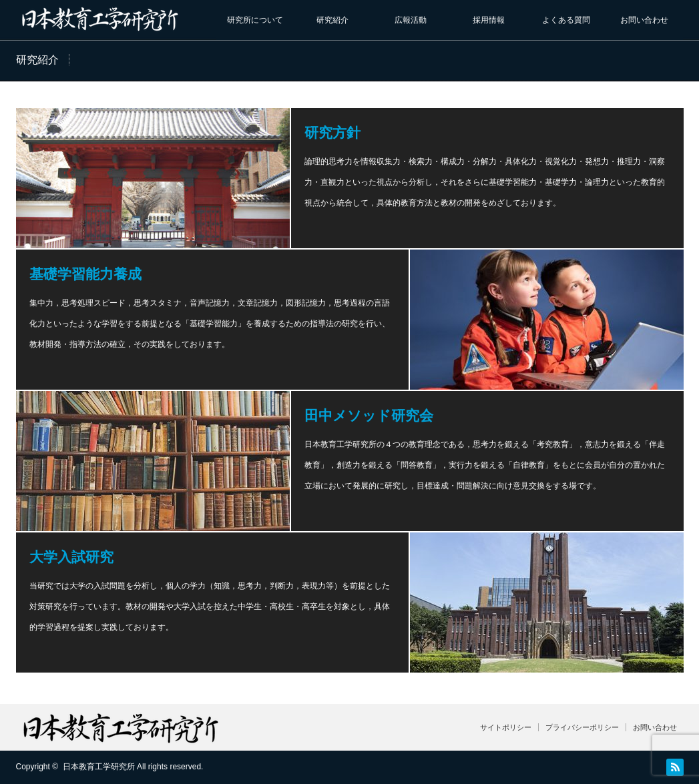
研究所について (255, 20)
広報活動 (411, 20)
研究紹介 (332, 20)
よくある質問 (566, 20)
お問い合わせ (644, 20)
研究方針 (332, 132)
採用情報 (489, 20)
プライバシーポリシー (582, 727)
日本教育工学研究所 (99, 767)
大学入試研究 (71, 557)
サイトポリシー (506, 727)
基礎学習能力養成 (85, 274)
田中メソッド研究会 (369, 415)
